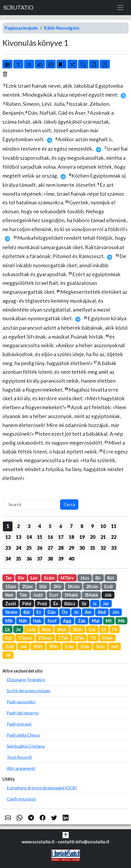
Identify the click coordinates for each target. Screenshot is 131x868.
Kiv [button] (21, 578)
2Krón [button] (92, 587)
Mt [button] (109, 621)
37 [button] (40, 559)
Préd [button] (42, 604)
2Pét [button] (54, 647)
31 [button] (93, 548)
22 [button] (114, 537)
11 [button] (114, 526)
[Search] (32, 504)
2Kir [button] (57, 587)
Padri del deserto (23, 713)
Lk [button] (8, 629)
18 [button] (71, 537)
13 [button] (19, 537)
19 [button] (82, 537)
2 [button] (18, 526)
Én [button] (56, 604)
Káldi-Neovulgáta (62, 28)
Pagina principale (21, 28)
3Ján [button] (100, 647)
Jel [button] (8, 655)
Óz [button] (65, 612)
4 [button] (40, 526)
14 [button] (29, 537)
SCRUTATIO (18, 8)
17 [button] (61, 537)
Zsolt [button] (11, 604)
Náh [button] (23, 621)
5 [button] (50, 526)
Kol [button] (9, 638)
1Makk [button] (71, 595)
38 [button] (50, 559)
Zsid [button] (10, 647)
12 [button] (8, 537)
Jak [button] (24, 647)
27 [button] (50, 548)
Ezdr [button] (109, 587)
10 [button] (103, 526)
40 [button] (71, 559)
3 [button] (29, 526)
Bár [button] (27, 612)
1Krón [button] (74, 587)
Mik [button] (9, 621)
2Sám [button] (27, 587)
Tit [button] (93, 638)
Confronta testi (21, 799)
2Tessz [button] (45, 638)
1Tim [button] (63, 638)
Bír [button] (98, 578)
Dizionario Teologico (26, 680)
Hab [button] (37, 621)
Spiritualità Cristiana (26, 746)
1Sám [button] (11, 587)
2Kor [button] (78, 629)
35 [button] (19, 559)
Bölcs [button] (70, 604)
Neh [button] (9, 595)
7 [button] (71, 526)
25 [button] (29, 548)
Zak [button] (82, 621)
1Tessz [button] (25, 638)
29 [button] (71, 548)
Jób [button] (108, 595)
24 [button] (19, 548)
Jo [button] (76, 612)
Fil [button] (115, 629)
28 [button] (61, 548)
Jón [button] (116, 612)
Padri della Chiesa (23, 735)
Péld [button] (27, 604)
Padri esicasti (19, 724)
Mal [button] (96, 621)
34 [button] (8, 559)
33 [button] (114, 548)
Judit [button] (38, 595)
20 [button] (93, 537)
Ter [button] (9, 578)
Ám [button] (88, 612)
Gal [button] (92, 629)
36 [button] (29, 559)
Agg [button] (67, 621)
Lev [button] (34, 578)
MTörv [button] (67, 578)
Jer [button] (106, 604)
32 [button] (103, 548)
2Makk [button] (91, 595)
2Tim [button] (79, 638)
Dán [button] (52, 612)
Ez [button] (39, 612)
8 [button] (82, 526)
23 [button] (8, 548)
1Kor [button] (62, 629)
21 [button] (103, 537)
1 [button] (8, 526)
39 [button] (61, 559)
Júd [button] (115, 647)
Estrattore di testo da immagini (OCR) (42, 788)
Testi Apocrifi (19, 757)
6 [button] (61, 526)
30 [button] (82, 548)
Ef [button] (104, 629)
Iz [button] (95, 604)
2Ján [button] (85, 647)
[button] (66, 835)
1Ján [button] (69, 647)
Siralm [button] (11, 612)
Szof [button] (52, 621)
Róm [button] (46, 629)
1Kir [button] (43, 587)
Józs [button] (85, 578)
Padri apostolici (21, 702)
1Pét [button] (38, 647)
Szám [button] (49, 578)
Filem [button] (108, 638)
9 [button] (92, 526)
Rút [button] (111, 578)
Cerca (69, 504)
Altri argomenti (21, 768)
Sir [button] (84, 604)
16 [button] (50, 537)
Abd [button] (102, 612)
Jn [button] (18, 629)
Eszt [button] (54, 595)
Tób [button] (23, 595)
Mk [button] (122, 621)
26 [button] (40, 548)
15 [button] (40, 537)
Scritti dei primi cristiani (28, 691)
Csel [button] (31, 629)
